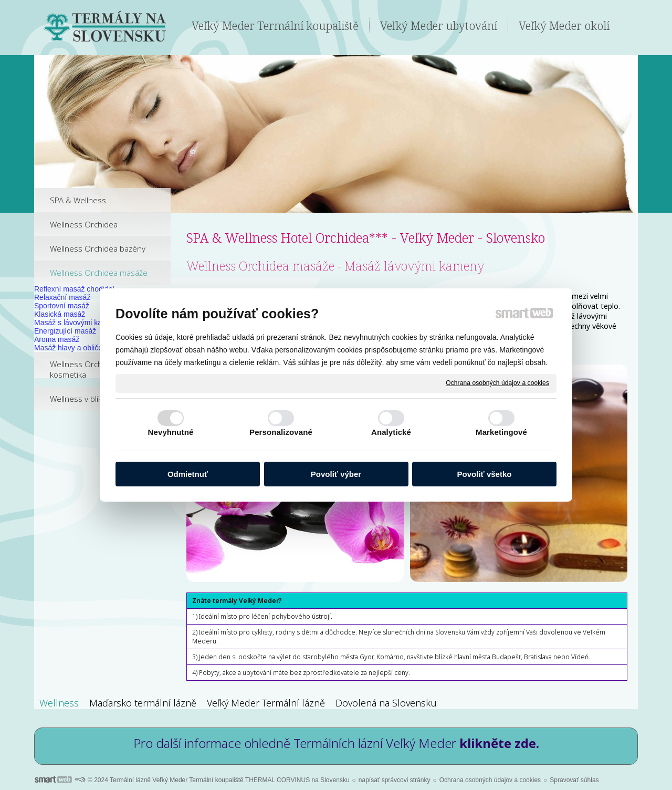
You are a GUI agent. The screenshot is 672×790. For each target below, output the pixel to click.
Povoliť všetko (485, 474)
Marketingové (501, 432)
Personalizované (281, 432)
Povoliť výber (336, 474)
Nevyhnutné (171, 432)
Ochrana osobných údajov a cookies (497, 383)
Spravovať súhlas (574, 780)
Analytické (391, 432)
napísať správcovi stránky (395, 780)
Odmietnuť (188, 474)
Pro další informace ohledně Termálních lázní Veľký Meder (336, 743)
